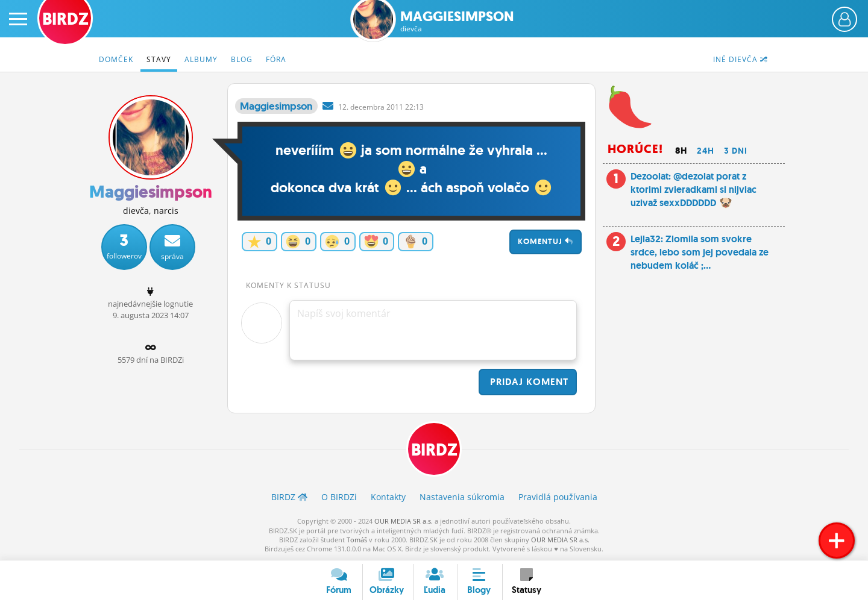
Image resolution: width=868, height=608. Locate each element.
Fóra (276, 59)
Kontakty (388, 497)
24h (706, 151)
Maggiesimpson (457, 21)
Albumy (201, 59)
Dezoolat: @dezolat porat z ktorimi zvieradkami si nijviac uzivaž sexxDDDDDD (693, 190)
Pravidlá (558, 497)
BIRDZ (434, 450)
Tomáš (357, 540)
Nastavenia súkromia (462, 497)
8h (681, 151)
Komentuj (546, 241)
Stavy (159, 59)
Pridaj (528, 382)
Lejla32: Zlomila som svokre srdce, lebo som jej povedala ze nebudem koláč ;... (700, 252)
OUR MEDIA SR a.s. (404, 521)
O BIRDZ (339, 497)
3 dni (736, 151)
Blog (242, 59)
